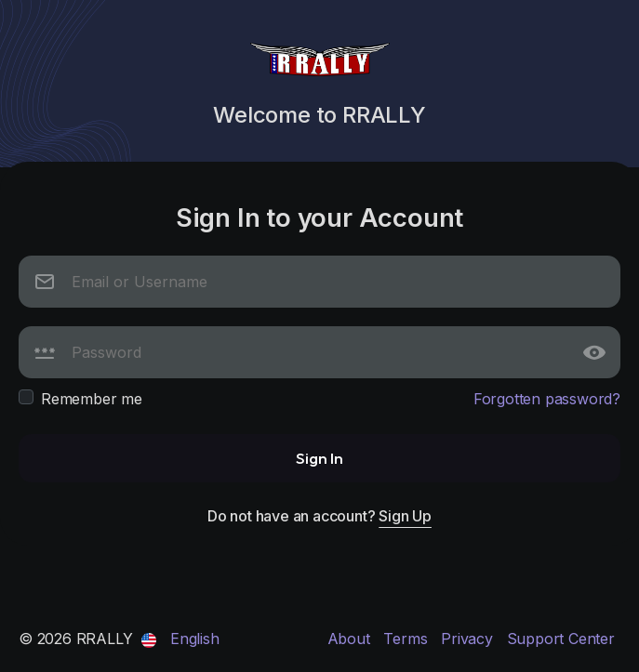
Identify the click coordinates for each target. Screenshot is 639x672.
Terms (407, 639)
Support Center (561, 639)
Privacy (469, 639)
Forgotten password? (547, 399)
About (351, 639)
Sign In (319, 458)
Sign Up (405, 516)
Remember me (92, 399)
